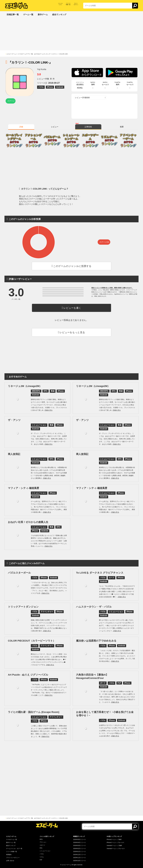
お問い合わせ (10, 861)
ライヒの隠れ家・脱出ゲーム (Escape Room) (34, 712)
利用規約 (9, 855)
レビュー (55, 127)
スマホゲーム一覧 (12, 839)
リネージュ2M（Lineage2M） (25, 386)
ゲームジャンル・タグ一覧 (14, 849)
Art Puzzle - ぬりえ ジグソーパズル (28, 675)
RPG (41, 839)
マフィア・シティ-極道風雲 (23, 488)
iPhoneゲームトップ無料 (114, 839)
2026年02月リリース (79, 849)
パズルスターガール (19, 573)
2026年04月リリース (79, 843)
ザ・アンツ (14, 420)
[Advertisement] (71, 35)
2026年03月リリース (79, 846)
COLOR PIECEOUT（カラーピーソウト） (32, 641)
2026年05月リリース (79, 839)
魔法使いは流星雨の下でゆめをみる (96, 641)
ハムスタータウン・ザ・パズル (94, 607)
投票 (122, 127)
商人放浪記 (14, 454)
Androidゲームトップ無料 (114, 846)
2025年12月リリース (79, 855)
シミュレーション (45, 851)
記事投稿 (88, 127)
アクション (43, 842)
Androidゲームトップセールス (116, 849)
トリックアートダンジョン (23, 607)
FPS (41, 848)
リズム (42, 857)
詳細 (21, 127)
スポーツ (42, 845)
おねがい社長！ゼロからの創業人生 (28, 522)
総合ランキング (11, 846)
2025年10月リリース (79, 861)
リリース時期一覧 (12, 852)
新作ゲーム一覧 (11, 843)
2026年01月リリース (79, 852)
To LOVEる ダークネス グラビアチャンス (100, 573)
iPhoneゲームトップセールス (115, 843)
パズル (42, 854)
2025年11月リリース (79, 858)
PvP (41, 860)
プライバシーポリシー (13, 858)
